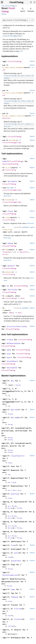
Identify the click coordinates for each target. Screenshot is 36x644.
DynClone (15, 494)
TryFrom (18, 609)
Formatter (7, 252)
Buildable (12, 181)
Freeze (10, 340)
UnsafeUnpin (13, 361)
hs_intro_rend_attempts (13, 93)
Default (11, 266)
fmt (7, 250)
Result (23, 252)
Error (5, 254)
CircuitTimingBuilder (12, 143)
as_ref (8, 168)
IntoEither (16, 561)
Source (4, 14)
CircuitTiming (16, 2)
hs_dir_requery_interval (14, 116)
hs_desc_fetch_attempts (13, 67)
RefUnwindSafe (14, 343)
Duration (6, 118)
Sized (18, 385)
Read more (7, 196)
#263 (21, 51)
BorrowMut (16, 418)
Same (13, 589)
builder (13, 140)
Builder (11, 188)
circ (16, 6)
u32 (4, 70)
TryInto (18, 619)
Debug (10, 243)
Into (16, 553)
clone (8, 217)
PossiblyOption (10, 575)
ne (3, 310)
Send (9, 350)
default (9, 272)
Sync (9, 354)
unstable (25, 227)
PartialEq (12, 290)
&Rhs (11, 313)
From (13, 545)
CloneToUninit (18, 456)
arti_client (5, 6)
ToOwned (15, 597)
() (27, 252)
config (12, 6)
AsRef (5, 161)
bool (23, 298)
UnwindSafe (12, 368)
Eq (8, 286)
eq (6, 296)
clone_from (7, 230)
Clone (10, 211)
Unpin (9, 357)
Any (12, 381)
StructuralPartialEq (17, 326)
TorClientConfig (10, 164)
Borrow (14, 410)
